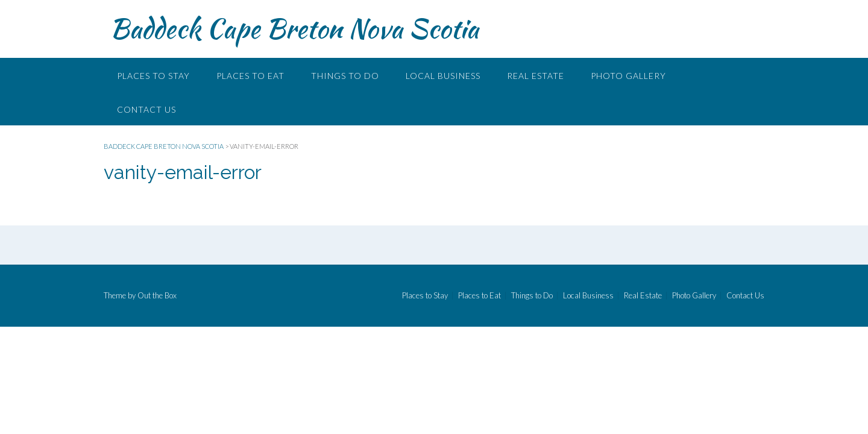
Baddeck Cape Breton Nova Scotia (294, 28)
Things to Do (345, 76)
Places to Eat (250, 76)
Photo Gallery (628, 76)
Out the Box (157, 295)
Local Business (443, 76)
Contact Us (146, 109)
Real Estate (536, 76)
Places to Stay (153, 76)
